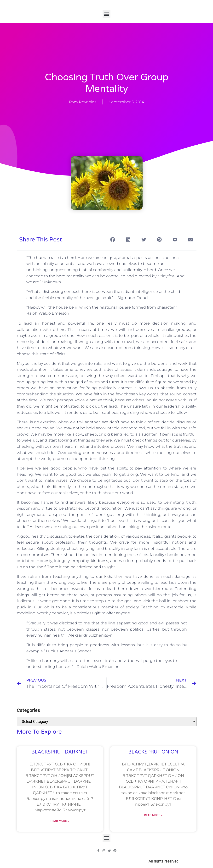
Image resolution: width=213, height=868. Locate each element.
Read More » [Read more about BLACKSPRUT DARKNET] (60, 821)
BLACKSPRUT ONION (153, 752)
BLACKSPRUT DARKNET (60, 752)
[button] (106, 14)
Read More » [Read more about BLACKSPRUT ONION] (153, 815)
